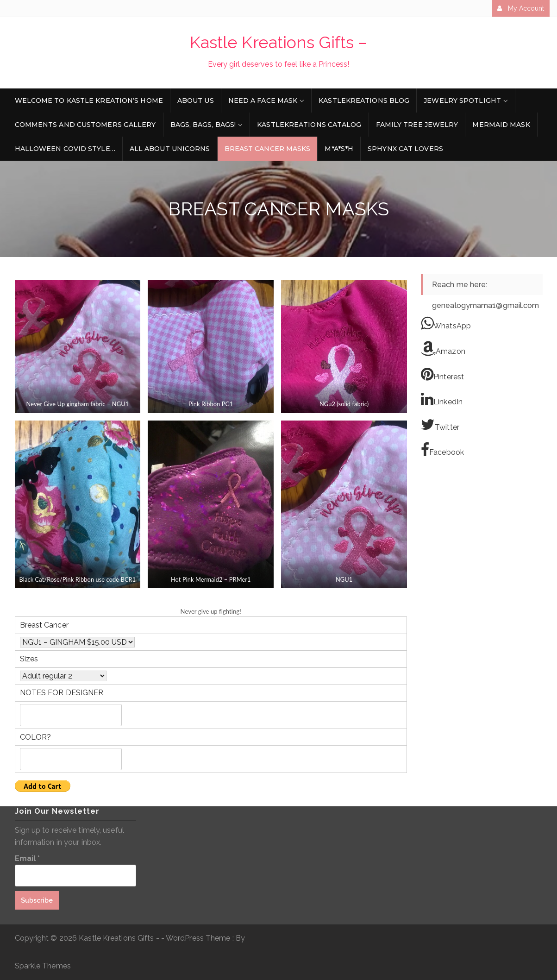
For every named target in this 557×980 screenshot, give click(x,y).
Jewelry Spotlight (462, 101)
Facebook (442, 450)
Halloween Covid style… (65, 149)
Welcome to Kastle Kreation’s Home (89, 101)
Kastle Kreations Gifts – (278, 42)
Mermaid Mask (501, 125)
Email (28, 858)
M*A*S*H (339, 149)
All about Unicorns (170, 149)
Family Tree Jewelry (417, 125)
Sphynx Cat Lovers (405, 149)
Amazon (443, 349)
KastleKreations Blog (364, 101)
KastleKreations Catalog (309, 125)
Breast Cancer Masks (268, 149)
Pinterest (442, 374)
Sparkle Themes (43, 966)
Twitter (440, 425)
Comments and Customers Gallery (85, 125)
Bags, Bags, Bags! (203, 125)
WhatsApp (446, 323)
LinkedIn (442, 399)
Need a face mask (263, 101)
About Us (196, 101)
